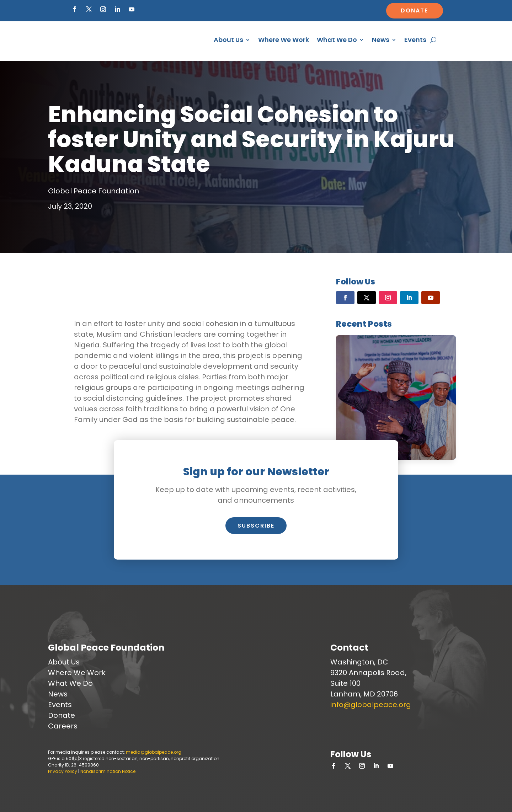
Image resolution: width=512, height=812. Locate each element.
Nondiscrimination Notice (108, 771)
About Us (228, 40)
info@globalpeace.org (371, 705)
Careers (63, 726)
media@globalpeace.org (154, 752)
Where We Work (284, 40)
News (381, 40)
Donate (414, 10)
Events (415, 40)
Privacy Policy (63, 771)
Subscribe (256, 526)
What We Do (337, 40)
